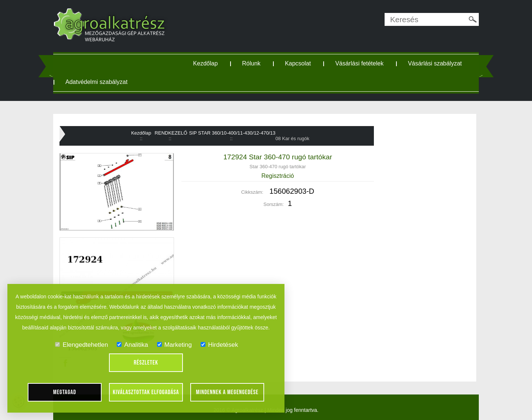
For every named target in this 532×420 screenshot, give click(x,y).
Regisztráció (278, 176)
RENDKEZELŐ (171, 133)
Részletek (146, 363)
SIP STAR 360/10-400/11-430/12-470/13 (232, 133)
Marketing (175, 345)
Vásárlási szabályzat (435, 63)
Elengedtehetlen (81, 345)
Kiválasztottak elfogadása (146, 392)
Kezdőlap (206, 63)
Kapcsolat (298, 63)
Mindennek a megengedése (227, 392)
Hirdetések (219, 345)
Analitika (132, 345)
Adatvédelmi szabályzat (96, 82)
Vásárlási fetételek (359, 63)
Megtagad (65, 392)
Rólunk (251, 63)
